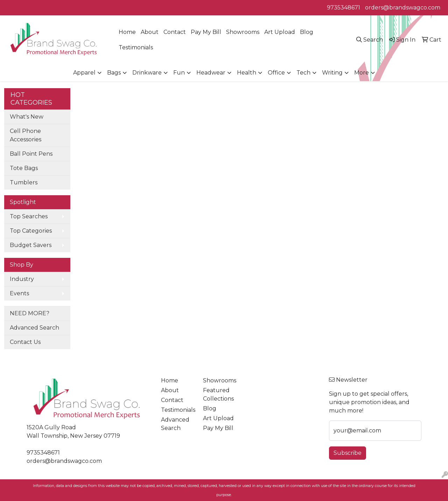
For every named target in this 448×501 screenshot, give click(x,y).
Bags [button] (114, 73)
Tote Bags (24, 168)
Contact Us (25, 342)
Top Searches (29, 216)
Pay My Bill (206, 32)
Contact (175, 32)
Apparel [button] (84, 73)
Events (19, 293)
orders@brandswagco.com (403, 8)
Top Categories (31, 231)
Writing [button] (332, 73)
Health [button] (247, 73)
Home (127, 32)
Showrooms (243, 32)
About (150, 32)
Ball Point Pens (31, 154)
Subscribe (348, 453)
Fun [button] (179, 73)
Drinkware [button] (147, 73)
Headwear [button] (211, 73)
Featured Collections (218, 394)
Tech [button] (303, 73)
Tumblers (24, 182)
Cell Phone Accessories (26, 135)
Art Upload (280, 32)
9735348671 (344, 8)
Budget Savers (31, 245)
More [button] (362, 73)
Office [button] (276, 73)
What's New (27, 117)
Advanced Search (34, 328)
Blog (307, 32)
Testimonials (136, 47)
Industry (22, 279)
